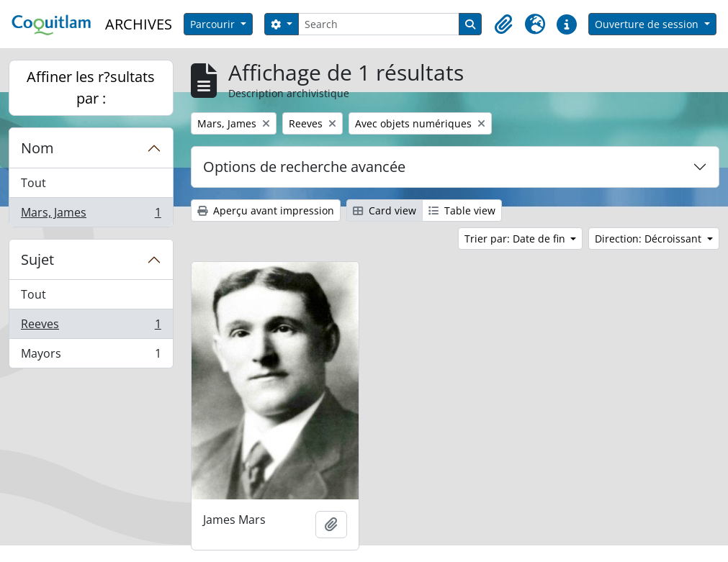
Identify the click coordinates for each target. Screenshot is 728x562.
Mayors (91, 356)
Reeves (91, 327)
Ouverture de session (648, 24)
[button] (503, 24)
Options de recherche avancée (304, 167)
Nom (37, 148)
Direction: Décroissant (650, 239)
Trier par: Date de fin (516, 239)
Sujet (37, 259)
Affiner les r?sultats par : (91, 87)
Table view (462, 210)
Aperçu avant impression (266, 210)
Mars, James (91, 215)
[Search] (379, 24)
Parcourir (214, 24)
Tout (33, 183)
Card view (385, 210)
